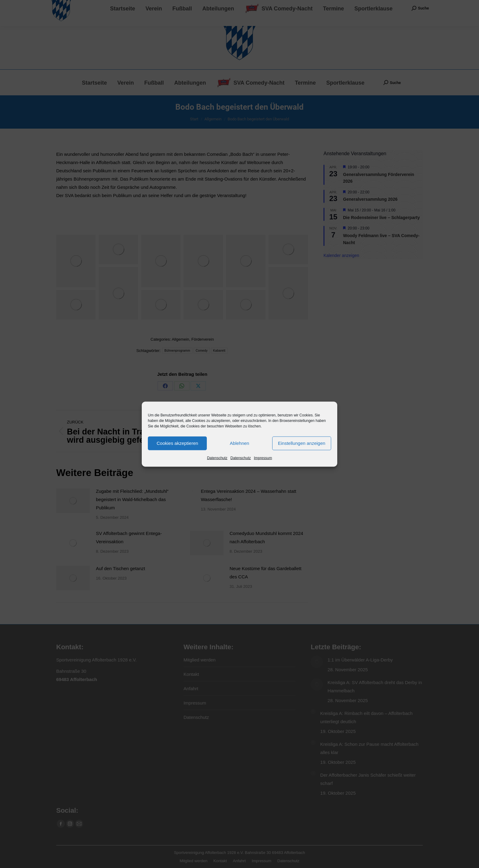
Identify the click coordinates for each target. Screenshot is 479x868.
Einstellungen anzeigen (302, 443)
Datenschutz (217, 458)
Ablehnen (239, 443)
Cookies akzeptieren (177, 443)
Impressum (263, 458)
